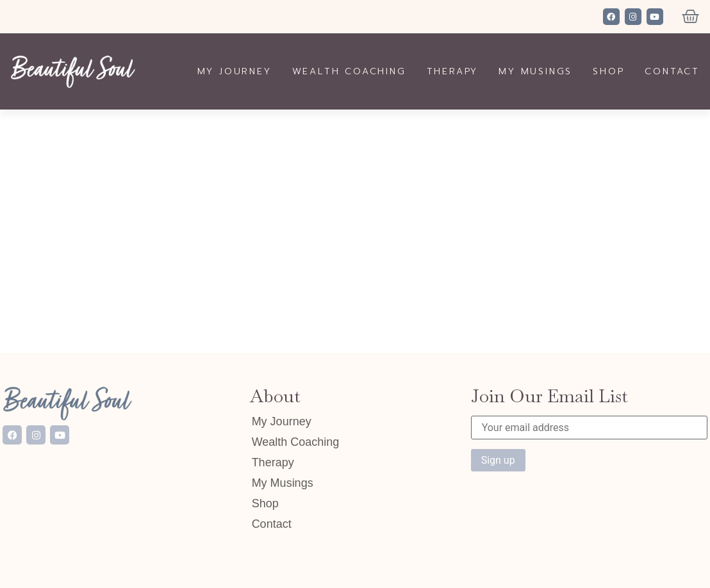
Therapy (453, 71)
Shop (608, 71)
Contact (672, 71)
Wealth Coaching (349, 71)
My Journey (235, 71)
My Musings (535, 71)
